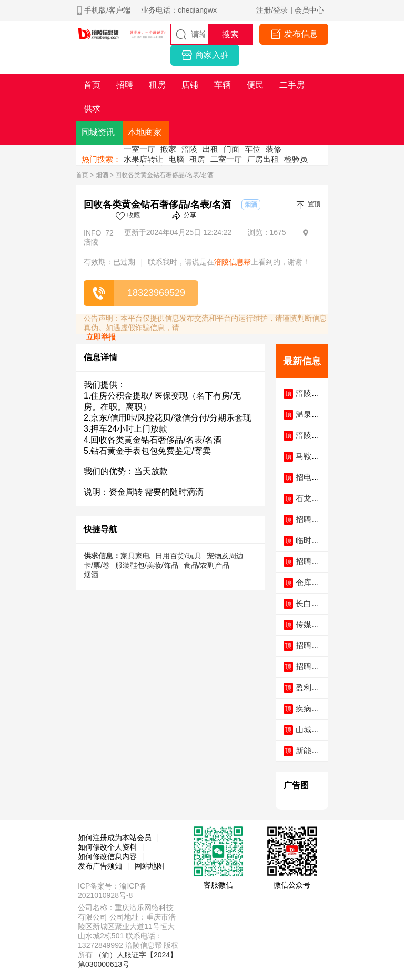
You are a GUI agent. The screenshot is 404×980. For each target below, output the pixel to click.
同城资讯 (98, 132)
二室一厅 (226, 159)
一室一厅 (139, 149)
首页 (82, 175)
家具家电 (135, 556)
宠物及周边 (225, 556)
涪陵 (189, 149)
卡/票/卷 (97, 565)
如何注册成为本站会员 (115, 838)
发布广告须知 (100, 866)
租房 (197, 159)
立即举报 (101, 337)
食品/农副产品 (207, 565)
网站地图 (149, 866)
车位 (252, 149)
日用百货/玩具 (178, 556)
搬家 (168, 149)
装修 (274, 149)
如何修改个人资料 (107, 847)
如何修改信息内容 (107, 856)
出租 (210, 149)
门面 (231, 149)
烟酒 (102, 175)
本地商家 (145, 132)
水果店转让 (143, 159)
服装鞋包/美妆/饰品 (147, 565)
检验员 (296, 159)
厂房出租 (263, 159)
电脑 (176, 159)
